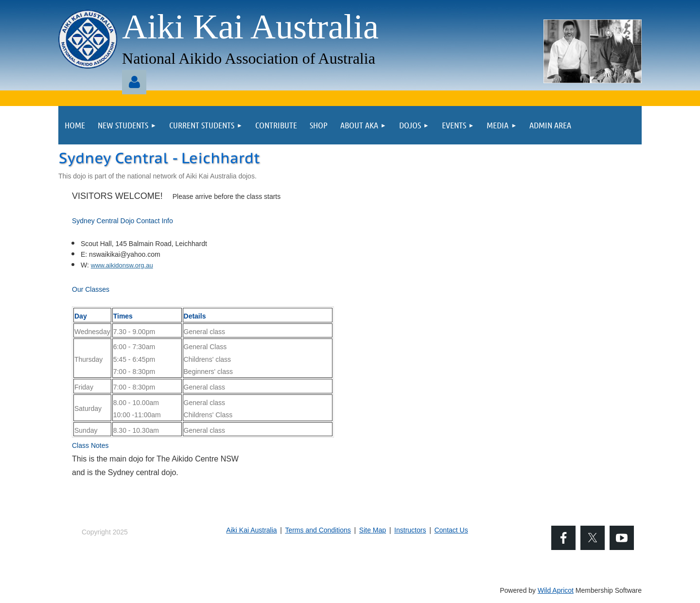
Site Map (373, 530)
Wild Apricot (556, 590)
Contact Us (451, 530)
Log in (134, 82)
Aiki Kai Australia (251, 530)
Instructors (410, 530)
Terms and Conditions (318, 530)
